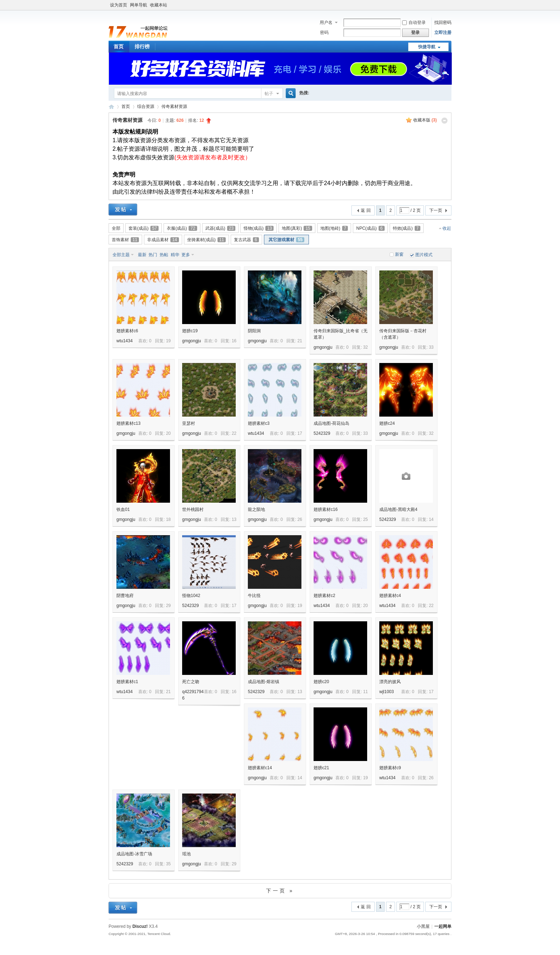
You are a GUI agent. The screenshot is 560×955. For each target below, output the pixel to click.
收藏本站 (159, 5)
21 (300, 341)
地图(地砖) (334, 228)
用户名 (326, 23)
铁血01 (123, 509)
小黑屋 (423, 926)
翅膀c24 (387, 423)
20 (168, 433)
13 (234, 519)
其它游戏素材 (286, 240)
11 (366, 692)
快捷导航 (427, 47)
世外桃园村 (193, 509)
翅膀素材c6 (127, 331)
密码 (324, 33)
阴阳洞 (254, 331)
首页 (119, 46)
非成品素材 (163, 240)
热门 (153, 255)
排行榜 (142, 46)
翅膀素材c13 (128, 423)
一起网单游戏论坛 (111, 107)
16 (234, 341)
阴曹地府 (125, 596)
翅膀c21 (321, 768)
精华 (175, 255)
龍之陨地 (256, 509)
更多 (186, 255)
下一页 (436, 210)
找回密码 (443, 23)
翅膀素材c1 (127, 682)
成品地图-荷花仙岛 (331, 423)
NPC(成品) (370, 228)
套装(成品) (144, 228)
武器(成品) (220, 228)
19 (168, 341)
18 (168, 519)
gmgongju (192, 341)
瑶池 (186, 854)
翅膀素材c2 (324, 596)
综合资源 (146, 106)
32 (366, 347)
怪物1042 (191, 596)
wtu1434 (124, 341)
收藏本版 (425, 120)
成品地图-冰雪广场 (134, 854)
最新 (142, 255)
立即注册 (443, 33)
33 (431, 347)
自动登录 (414, 23)
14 (431, 519)
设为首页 (119, 5)
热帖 (164, 255)
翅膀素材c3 (259, 423)
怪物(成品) (259, 228)
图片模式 (424, 255)
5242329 (322, 433)
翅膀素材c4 (390, 596)
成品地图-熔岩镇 (264, 682)
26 (300, 519)
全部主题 (121, 255)
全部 (116, 228)
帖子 (269, 94)
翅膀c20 (321, 682)
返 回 (366, 210)
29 (168, 606)
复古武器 (246, 240)
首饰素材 (125, 240)
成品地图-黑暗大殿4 (398, 509)
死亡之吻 (191, 682)
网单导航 (139, 5)
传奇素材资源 (174, 106)
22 (234, 433)
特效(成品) (407, 228)
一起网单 (443, 926)
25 (366, 519)
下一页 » (280, 891)
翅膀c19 (190, 331)
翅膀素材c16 (326, 509)
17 (300, 433)
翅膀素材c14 (260, 768)
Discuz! (140, 926)
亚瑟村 (189, 423)
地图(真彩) (297, 228)
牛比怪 (254, 596)
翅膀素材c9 (390, 768)
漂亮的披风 (390, 682)
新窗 (399, 254)
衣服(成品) (182, 228)
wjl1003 (387, 692)
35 (168, 864)
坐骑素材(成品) (206, 240)
